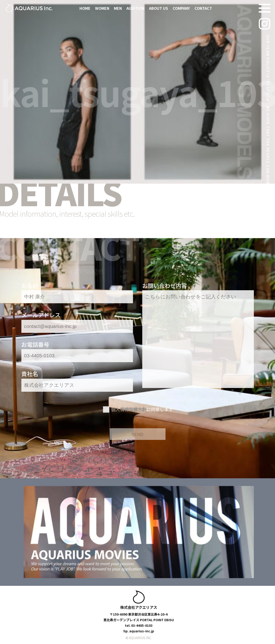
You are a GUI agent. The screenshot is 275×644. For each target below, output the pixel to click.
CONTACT (203, 8)
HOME (85, 8)
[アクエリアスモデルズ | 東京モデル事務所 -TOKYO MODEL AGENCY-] (29, 8)
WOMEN (102, 8)
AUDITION (135, 8)
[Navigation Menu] (265, 8)
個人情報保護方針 (129, 409)
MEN (118, 8)
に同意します (142, 409)
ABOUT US (159, 8)
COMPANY (181, 8)
